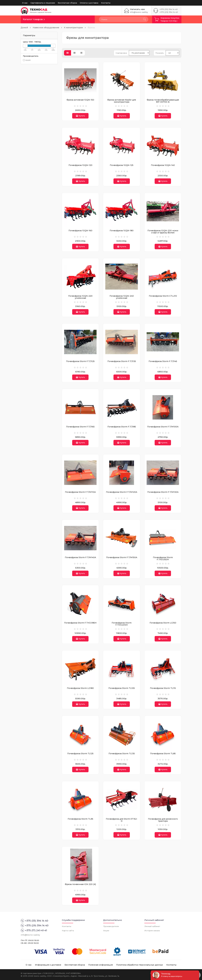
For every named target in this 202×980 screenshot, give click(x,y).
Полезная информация (101, 965)
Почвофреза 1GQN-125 (122, 165)
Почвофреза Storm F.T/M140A (80, 557)
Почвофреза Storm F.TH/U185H (80, 623)
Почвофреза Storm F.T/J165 (80, 427)
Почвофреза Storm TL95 (80, 819)
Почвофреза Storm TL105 (122, 688)
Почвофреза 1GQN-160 (80, 231)
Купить (80, 116)
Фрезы (91, 28)
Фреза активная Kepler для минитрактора (122, 101)
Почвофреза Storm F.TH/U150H (163, 558)
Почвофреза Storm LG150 (163, 623)
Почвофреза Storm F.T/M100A (163, 427)
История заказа (152, 931)
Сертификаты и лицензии (43, 3)
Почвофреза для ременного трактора (163, 820)
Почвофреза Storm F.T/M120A (122, 492)
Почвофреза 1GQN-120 (80, 165)
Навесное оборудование (46, 28)
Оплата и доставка (89, 3)
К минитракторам (73, 28)
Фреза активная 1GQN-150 (80, 100)
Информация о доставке (48, 965)
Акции (106, 931)
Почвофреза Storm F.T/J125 (80, 361)
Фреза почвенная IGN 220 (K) (80, 884)
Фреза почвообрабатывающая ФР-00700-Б (163, 101)
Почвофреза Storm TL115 (163, 688)
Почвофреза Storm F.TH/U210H (122, 624)
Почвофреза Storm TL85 (163, 754)
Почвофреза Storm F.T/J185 (122, 427)
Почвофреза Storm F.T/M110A (80, 492)
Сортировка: (121, 53)
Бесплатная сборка (67, 3)
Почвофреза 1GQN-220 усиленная (80, 297)
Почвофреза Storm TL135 (122, 754)
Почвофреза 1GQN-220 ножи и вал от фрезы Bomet (163, 232)
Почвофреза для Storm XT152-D (122, 820)
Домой (24, 28)
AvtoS (27, 60)
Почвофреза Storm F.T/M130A (163, 492)
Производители (111, 926)
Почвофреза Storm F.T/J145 (163, 361)
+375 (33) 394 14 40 (169, 9)
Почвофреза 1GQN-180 (122, 231)
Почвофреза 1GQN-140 (163, 165)
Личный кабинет (152, 926)
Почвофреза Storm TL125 (80, 754)
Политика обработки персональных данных (140, 965)
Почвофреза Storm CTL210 (163, 296)
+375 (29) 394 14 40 (169, 12)
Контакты (106, 3)
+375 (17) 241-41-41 (34, 930)
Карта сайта (68, 931)
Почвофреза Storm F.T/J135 (122, 361)
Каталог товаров (33, 19)
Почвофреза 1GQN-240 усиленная (122, 297)
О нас (25, 3)
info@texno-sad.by (139, 12)
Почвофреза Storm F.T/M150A (122, 557)
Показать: (160, 53)
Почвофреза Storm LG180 (80, 688)
